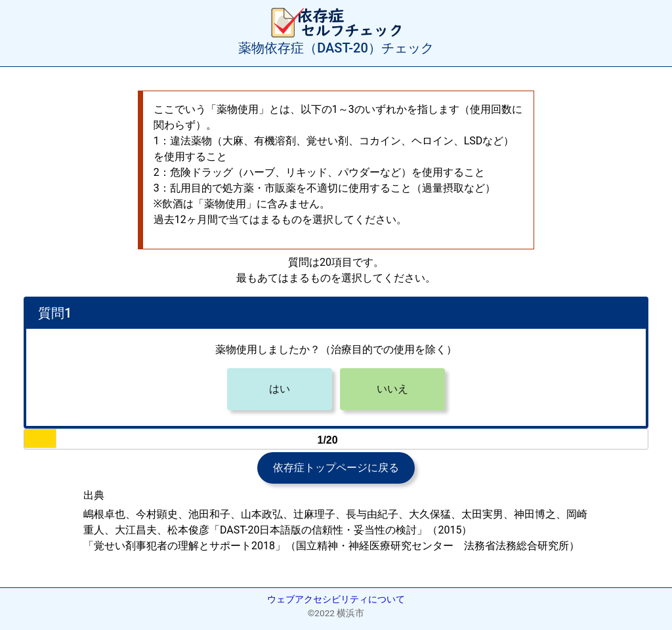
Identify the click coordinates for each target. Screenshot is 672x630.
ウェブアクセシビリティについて (336, 599)
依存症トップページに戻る (336, 468)
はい (280, 389)
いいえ (392, 389)
